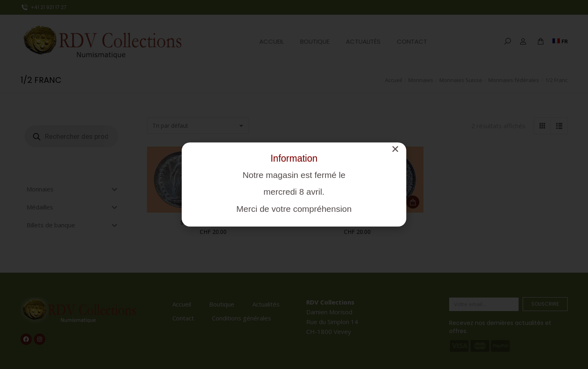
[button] (395, 149)
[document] (294, 184)
